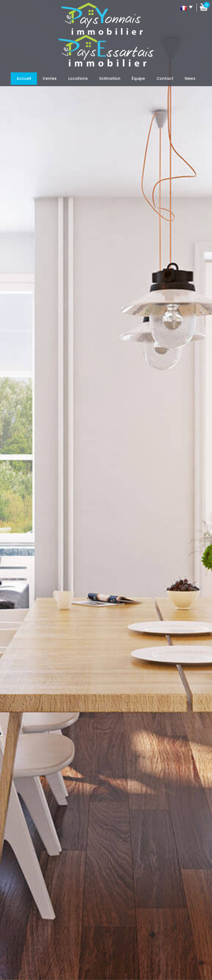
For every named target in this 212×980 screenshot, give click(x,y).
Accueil (24, 78)
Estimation (110, 78)
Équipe (138, 78)
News (190, 78)
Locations (78, 78)
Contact (165, 78)
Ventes (50, 78)
